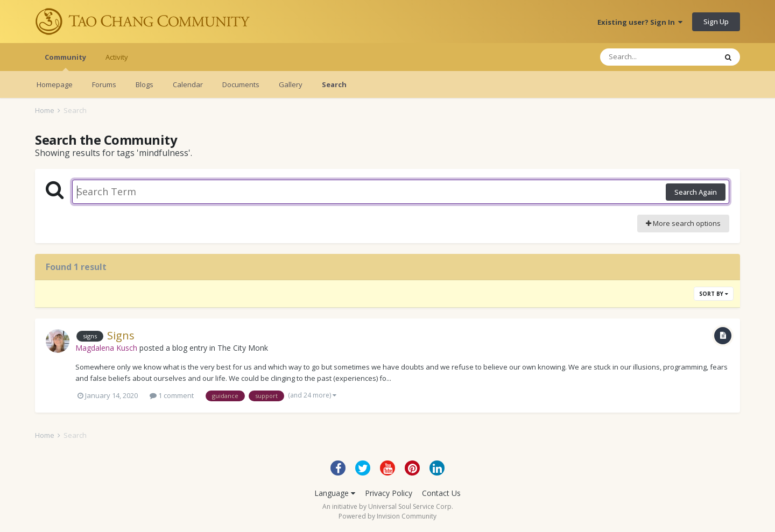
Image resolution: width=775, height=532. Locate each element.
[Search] (658, 57)
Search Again (696, 192)
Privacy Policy (389, 493)
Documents (241, 84)
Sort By (714, 294)
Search (334, 84)
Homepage (55, 84)
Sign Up (716, 22)
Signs (121, 335)
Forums (104, 84)
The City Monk (243, 348)
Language (335, 493)
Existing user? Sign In (640, 22)
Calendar (188, 84)
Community (65, 62)
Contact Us (441, 493)
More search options (683, 223)
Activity (117, 57)
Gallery (291, 84)
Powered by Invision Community (387, 516)
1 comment (172, 395)
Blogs (145, 84)
